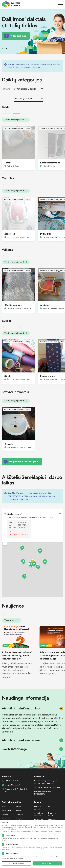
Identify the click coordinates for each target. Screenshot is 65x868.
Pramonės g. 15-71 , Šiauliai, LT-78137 (16, 790)
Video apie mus (18, 36)
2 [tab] (10, 48)
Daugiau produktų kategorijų (24, 461)
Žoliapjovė (10, 234)
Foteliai (8, 163)
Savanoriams (39, 819)
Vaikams (5, 815)
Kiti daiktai (6, 819)
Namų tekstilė (7, 810)
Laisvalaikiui (20, 815)
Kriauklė (9, 444)
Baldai (4, 806)
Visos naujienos (11, 620)
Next (18, 48)
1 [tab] (7, 48)
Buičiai (18, 806)
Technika (19, 810)
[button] (32, 565)
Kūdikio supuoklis (13, 305)
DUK (50, 806)
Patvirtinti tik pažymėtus (17, 863)
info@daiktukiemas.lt (13, 785)
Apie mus (52, 819)
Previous (2, 48)
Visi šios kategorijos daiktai (16, 119)
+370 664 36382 (11, 781)
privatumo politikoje (54, 831)
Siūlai (7, 376)
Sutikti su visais (47, 863)
